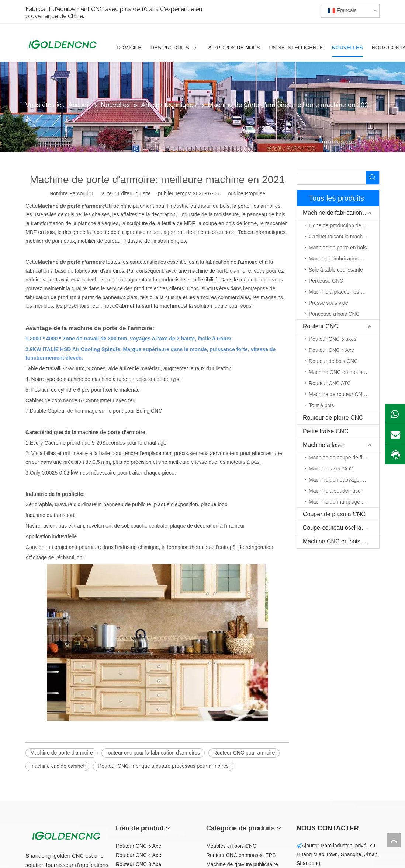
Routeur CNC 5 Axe (139, 846)
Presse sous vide (328, 303)
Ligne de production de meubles (344, 225)
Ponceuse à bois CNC (334, 314)
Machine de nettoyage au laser (344, 480)
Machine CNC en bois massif (341, 541)
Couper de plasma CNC (334, 514)
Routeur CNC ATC (330, 383)
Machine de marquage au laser (344, 502)
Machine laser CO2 (331, 469)
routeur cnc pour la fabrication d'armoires (153, 753)
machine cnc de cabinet (57, 766)
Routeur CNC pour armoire (244, 753)
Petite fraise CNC (326, 431)
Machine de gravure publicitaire (242, 864)
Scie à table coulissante (336, 270)
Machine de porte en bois (338, 248)
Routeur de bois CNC (333, 361)
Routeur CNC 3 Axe (139, 864)
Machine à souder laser (336, 491)
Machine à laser (324, 445)
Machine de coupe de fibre (339, 458)
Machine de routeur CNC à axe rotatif (344, 394)
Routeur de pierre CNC (333, 418)
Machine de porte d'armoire (62, 753)
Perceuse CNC (326, 281)
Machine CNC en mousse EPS (344, 372)
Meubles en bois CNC (231, 846)
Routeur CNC (321, 326)
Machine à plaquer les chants (342, 292)
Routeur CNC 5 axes (333, 339)
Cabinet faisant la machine (339, 237)
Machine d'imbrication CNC (340, 259)
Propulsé (255, 193)
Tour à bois (321, 405)
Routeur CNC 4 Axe (331, 350)
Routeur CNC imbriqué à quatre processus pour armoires (163, 766)
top (394, 840)
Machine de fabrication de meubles (341, 213)
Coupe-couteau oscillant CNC (341, 528)
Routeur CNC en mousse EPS (241, 855)
